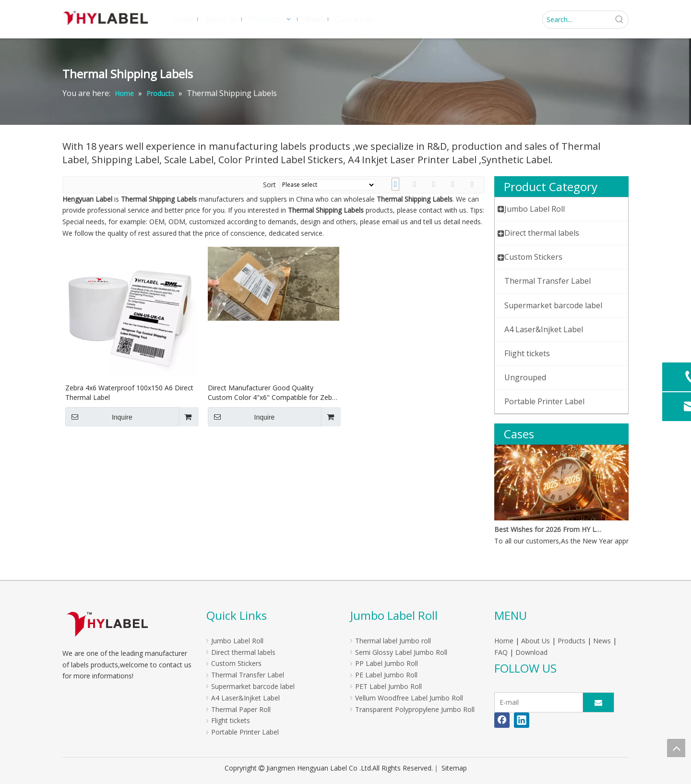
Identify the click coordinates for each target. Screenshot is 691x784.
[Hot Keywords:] (620, 20)
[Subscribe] (598, 702)
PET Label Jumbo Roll (388, 686)
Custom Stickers (236, 663)
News (602, 641)
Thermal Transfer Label (248, 675)
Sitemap (454, 768)
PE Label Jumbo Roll (386, 675)
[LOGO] (107, 624)
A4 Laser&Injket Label (245, 698)
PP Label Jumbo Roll (387, 663)
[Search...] (577, 20)
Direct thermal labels (243, 652)
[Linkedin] (522, 720)
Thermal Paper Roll (241, 709)
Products (572, 641)
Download (531, 652)
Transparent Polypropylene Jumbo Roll (415, 709)
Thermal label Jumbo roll (393, 641)
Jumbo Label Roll (237, 641)
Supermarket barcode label (253, 686)
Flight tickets (231, 720)
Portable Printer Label (245, 732)
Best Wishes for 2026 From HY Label (548, 529)
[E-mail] (536, 702)
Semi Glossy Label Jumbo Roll (401, 652)
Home (504, 641)
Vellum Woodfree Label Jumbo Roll (409, 698)
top (676, 748)
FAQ (501, 652)
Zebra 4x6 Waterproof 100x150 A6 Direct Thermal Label (129, 392)
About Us (536, 641)
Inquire (99, 417)
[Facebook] (502, 720)
